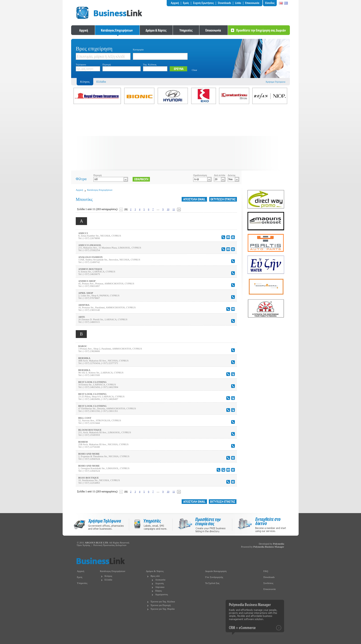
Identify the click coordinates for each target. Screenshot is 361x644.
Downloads (269, 577)
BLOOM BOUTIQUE (90, 430)
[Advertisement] (180, 138)
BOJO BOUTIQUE (89, 478)
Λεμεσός (160, 583)
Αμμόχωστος (162, 594)
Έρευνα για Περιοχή (161, 605)
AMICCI (83, 233)
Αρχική (79, 190)
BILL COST (85, 418)
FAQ (266, 571)
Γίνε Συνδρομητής (214, 577)
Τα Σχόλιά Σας (212, 583)
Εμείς (80, 577)
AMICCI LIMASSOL (90, 245)
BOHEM (83, 442)
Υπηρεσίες (82, 583)
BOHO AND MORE (89, 454)
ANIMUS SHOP (87, 281)
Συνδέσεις (268, 583)
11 (174, 209)
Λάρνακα (160, 587)
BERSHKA (84, 358)
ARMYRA (84, 305)
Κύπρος (108, 576)
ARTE (82, 317)
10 (168, 209)
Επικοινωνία (269, 589)
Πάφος (159, 591)
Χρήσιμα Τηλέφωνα (275, 82)
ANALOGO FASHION (90, 257)
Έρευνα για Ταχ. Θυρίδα (163, 609)
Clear (194, 70)
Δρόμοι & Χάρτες (155, 571)
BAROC (83, 346)
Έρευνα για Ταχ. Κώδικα (163, 602)
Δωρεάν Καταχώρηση (216, 571)
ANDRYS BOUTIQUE (90, 269)
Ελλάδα (101, 82)
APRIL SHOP (86, 293)
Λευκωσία (160, 580)
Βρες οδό (155, 576)
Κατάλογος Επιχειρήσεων (100, 190)
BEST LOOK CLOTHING (92, 382)
